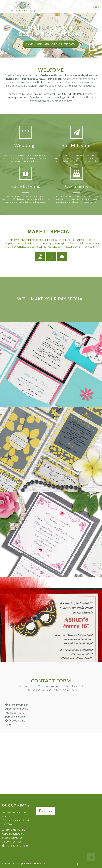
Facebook (46, 811)
